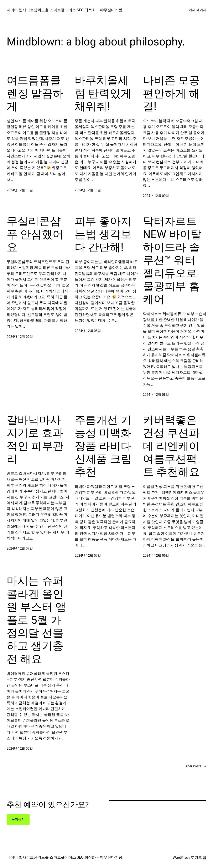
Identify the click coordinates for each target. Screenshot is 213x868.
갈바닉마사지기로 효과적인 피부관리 (35, 440)
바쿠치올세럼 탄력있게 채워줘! (103, 93)
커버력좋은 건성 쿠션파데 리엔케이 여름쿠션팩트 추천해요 (171, 446)
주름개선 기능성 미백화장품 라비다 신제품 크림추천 (103, 446)
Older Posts (195, 766)
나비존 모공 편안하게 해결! (171, 93)
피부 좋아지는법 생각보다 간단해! (103, 234)
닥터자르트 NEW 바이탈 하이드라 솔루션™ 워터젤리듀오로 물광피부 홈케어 (172, 260)
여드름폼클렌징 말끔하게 (35, 93)
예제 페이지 (198, 10)
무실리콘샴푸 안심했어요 (35, 234)
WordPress (181, 858)
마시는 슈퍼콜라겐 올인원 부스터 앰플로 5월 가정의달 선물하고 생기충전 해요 (36, 620)
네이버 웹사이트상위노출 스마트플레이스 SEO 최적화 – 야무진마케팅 (64, 10)
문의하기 (18, 819)
